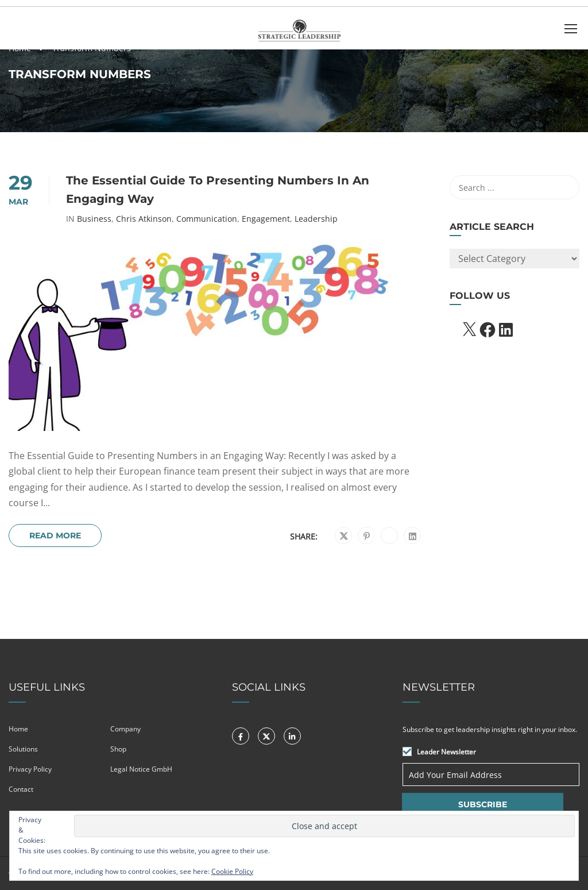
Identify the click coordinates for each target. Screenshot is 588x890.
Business (94, 219)
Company (125, 729)
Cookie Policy (232, 871)
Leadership (316, 219)
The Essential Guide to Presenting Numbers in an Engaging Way (218, 190)
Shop (118, 749)
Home (18, 729)
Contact (21, 789)
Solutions (23, 749)
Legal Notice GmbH (141, 769)
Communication (207, 219)
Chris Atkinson (144, 219)
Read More (55, 535)
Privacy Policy (30, 769)
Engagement (266, 219)
